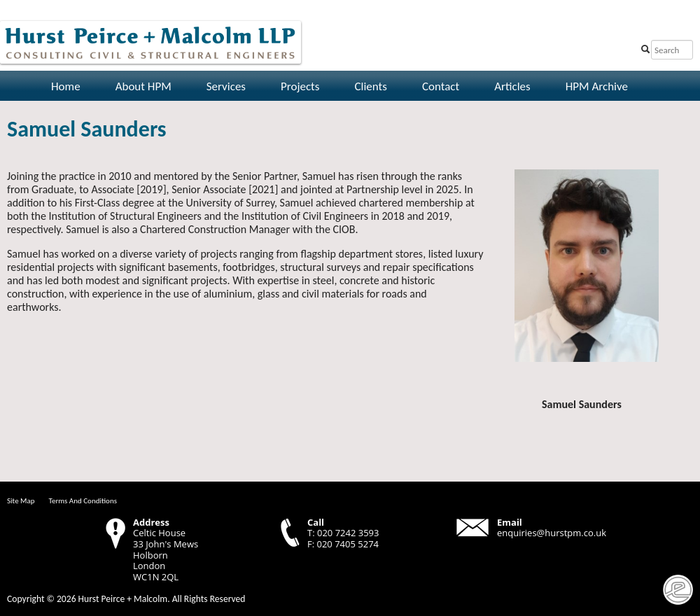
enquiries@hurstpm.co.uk (552, 533)
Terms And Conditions (83, 501)
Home (66, 86)
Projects (300, 86)
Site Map (21, 501)
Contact (441, 86)
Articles (512, 86)
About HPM (143, 86)
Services (226, 86)
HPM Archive (597, 86)
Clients (370, 86)
